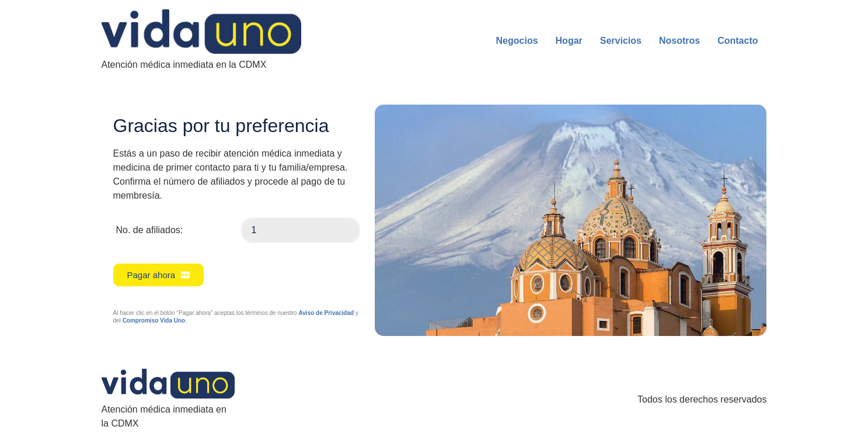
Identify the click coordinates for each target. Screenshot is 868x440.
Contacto (738, 41)
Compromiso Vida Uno (154, 321)
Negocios (517, 41)
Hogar (569, 41)
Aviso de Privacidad (326, 313)
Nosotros (679, 41)
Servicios (621, 41)
